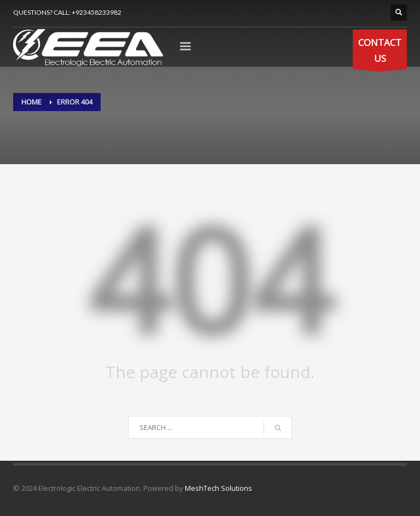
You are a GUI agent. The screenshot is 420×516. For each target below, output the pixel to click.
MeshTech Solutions (218, 488)
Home (31, 102)
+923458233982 (97, 12)
